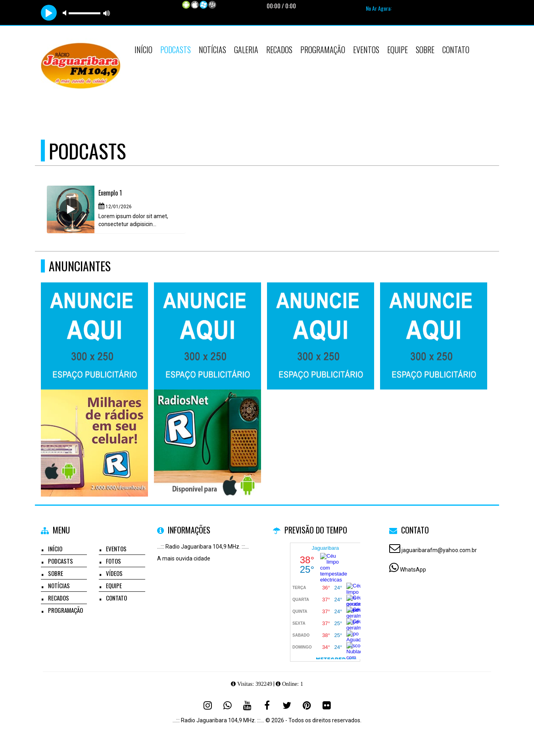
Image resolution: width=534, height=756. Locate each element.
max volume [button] (107, 13)
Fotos (113, 561)
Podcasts (176, 50)
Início (143, 50)
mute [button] (66, 13)
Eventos (366, 50)
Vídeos (114, 573)
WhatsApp (413, 570)
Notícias (212, 50)
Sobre (425, 50)
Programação (323, 50)
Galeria (246, 50)
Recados (279, 50)
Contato (456, 50)
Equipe (398, 50)
